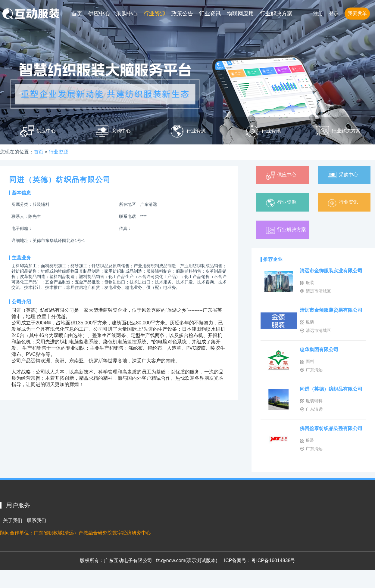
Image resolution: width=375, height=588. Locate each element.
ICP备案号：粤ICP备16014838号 (260, 560)
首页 (77, 14)
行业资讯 (210, 14)
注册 (318, 13)
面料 (307, 362)
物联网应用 (240, 14)
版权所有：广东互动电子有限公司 (116, 560)
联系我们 (36, 520)
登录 (334, 13)
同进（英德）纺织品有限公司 (331, 389)
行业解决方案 (276, 14)
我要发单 (357, 13)
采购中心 (127, 14)
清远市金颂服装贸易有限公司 (331, 310)
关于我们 (13, 520)
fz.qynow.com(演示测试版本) (187, 560)
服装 (307, 283)
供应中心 (99, 14)
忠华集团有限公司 (319, 350)
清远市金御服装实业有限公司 (331, 271)
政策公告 (182, 14)
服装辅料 (311, 401)
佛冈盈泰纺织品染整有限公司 (331, 428)
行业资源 (155, 14)
